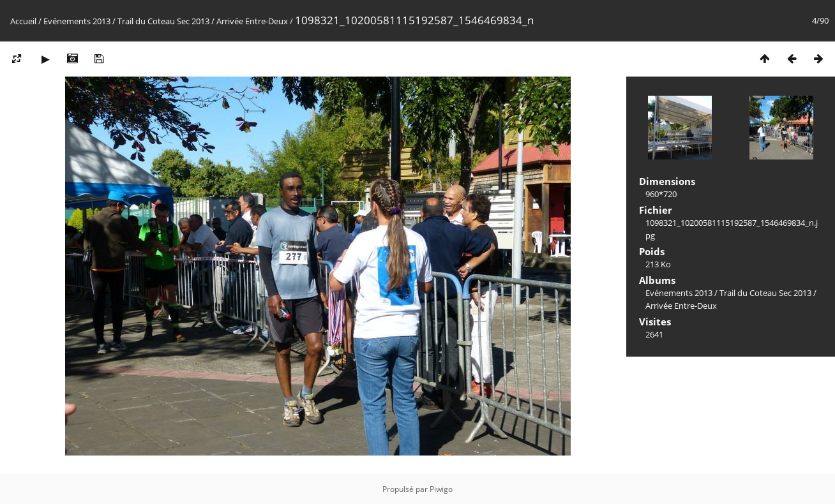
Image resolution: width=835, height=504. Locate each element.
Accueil (23, 21)
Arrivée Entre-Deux (252, 21)
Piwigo (441, 489)
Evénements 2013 (77, 21)
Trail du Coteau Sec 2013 (163, 21)
